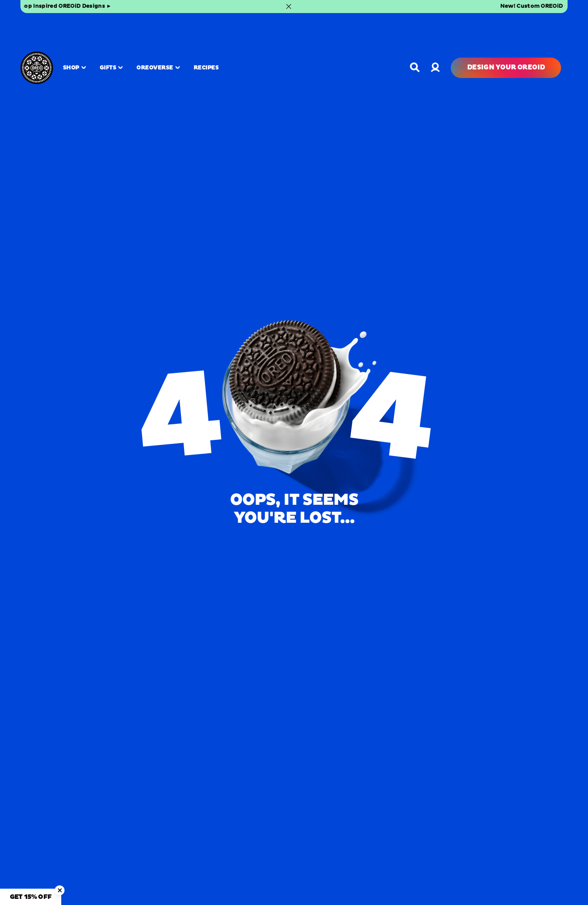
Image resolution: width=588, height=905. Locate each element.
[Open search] (415, 33)
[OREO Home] (37, 33)
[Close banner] (559, 7)
